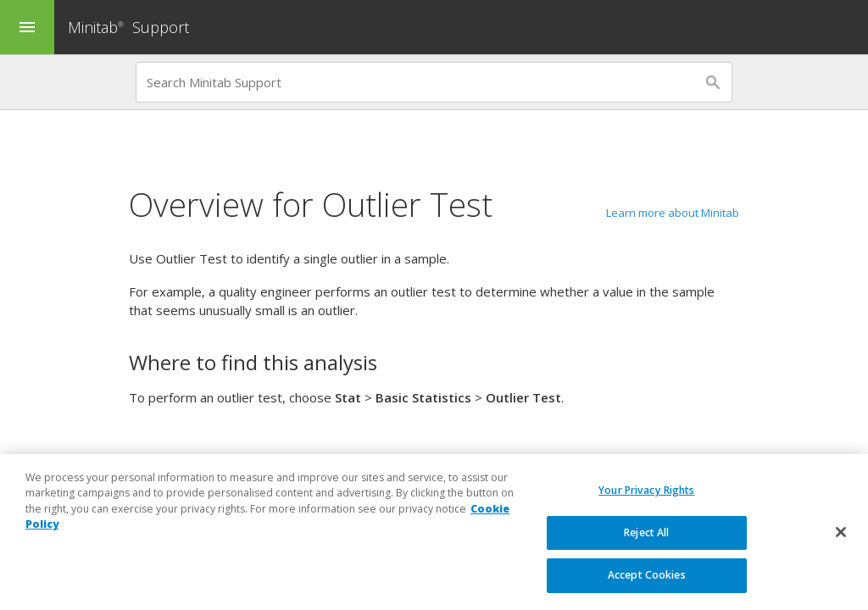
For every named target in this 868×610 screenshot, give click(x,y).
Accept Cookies (647, 576)
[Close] (841, 533)
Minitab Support (128, 27)
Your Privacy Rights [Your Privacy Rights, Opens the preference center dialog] (646, 491)
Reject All (646, 533)
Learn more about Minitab (673, 213)
